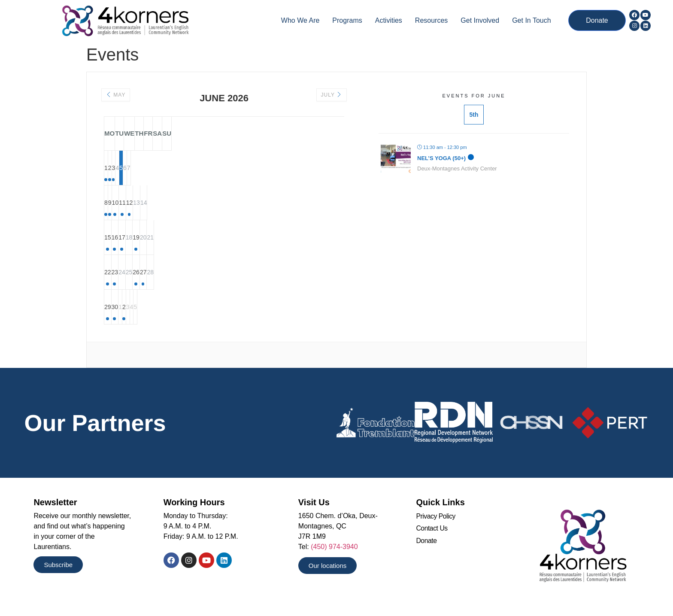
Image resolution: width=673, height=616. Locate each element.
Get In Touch (531, 20)
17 (190, 238)
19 (259, 238)
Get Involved (480, 20)
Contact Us (432, 530)
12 (259, 203)
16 (156, 238)
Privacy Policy (436, 517)
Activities (389, 20)
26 (259, 273)
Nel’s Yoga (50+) (441, 158)
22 (121, 273)
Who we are (300, 20)
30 (156, 308)
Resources (431, 20)
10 (190, 203)
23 (156, 273)
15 (121, 238)
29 (121, 308)
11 (224, 203)
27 (293, 273)
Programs (347, 20)
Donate (426, 542)
